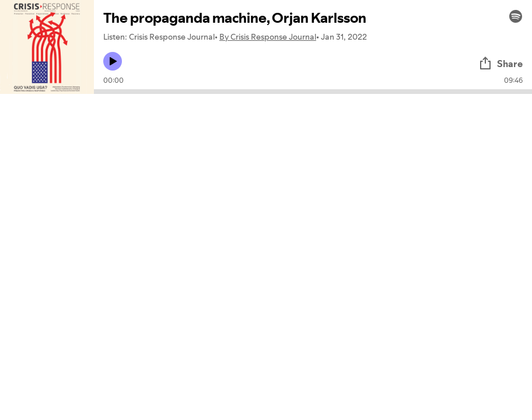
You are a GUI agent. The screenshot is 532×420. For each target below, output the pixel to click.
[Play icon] (113, 61)
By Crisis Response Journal (268, 37)
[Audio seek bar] (313, 92)
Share (501, 64)
